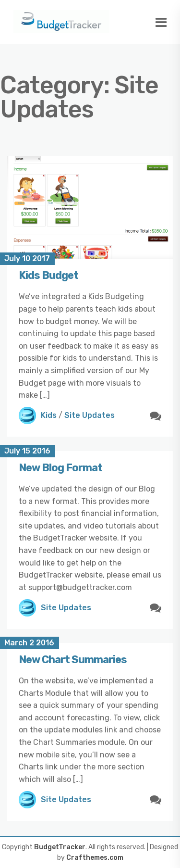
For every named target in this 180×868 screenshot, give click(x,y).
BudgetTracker (60, 847)
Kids (49, 415)
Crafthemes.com (95, 858)
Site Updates (90, 415)
